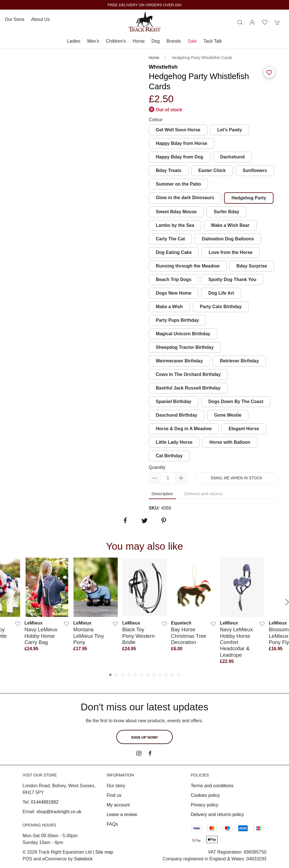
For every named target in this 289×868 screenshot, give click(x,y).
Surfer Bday (226, 212)
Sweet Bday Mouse (176, 212)
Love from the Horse (231, 252)
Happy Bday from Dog (179, 157)
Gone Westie (228, 415)
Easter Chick (212, 170)
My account (118, 805)
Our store (15, 19)
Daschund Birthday (177, 415)
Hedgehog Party (249, 198)
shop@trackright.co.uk (59, 812)
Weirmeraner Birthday (179, 361)
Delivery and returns (203, 494)
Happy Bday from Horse (181, 143)
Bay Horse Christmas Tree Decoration (189, 636)
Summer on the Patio (178, 184)
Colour (156, 120)
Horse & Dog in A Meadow (184, 429)
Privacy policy (205, 805)
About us (40, 19)
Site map (104, 852)
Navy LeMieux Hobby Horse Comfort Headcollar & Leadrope (236, 642)
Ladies (74, 41)
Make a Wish (169, 307)
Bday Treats (169, 170)
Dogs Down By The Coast (236, 402)
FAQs (112, 824)
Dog (156, 41)
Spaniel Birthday (174, 402)
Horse (139, 41)
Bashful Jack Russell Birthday (188, 388)
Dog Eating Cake (174, 252)
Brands (174, 41)
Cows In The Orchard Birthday (188, 374)
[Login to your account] (252, 22)
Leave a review (122, 814)
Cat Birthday (169, 456)
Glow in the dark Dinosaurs (185, 198)
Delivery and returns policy (217, 814)
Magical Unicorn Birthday (183, 334)
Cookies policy (205, 795)
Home (154, 58)
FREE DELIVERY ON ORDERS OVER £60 (144, 5)
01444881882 (45, 802)
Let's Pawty (230, 130)
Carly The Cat (170, 239)
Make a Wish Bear (230, 225)
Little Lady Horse (174, 442)
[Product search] (240, 22)
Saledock (83, 859)
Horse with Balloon (230, 442)
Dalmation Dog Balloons (228, 239)
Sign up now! (144, 737)
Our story (116, 786)
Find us (114, 795)
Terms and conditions (212, 786)
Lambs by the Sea (175, 225)
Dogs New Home (174, 293)
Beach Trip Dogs (174, 279)
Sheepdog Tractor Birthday (185, 347)
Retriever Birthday (239, 361)
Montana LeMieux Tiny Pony (89, 636)
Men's (93, 41)
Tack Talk (213, 41)
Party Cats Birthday (221, 307)
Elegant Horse (244, 429)
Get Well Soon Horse (178, 130)
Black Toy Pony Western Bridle (138, 636)
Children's (116, 41)
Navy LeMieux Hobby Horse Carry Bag (41, 636)
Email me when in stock (237, 478)
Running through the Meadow (188, 266)
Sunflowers (255, 170)
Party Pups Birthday (177, 320)
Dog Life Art (221, 293)
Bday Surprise (252, 266)
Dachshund (232, 157)
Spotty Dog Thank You (232, 279)
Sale (192, 41)
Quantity (157, 467)
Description (162, 494)
